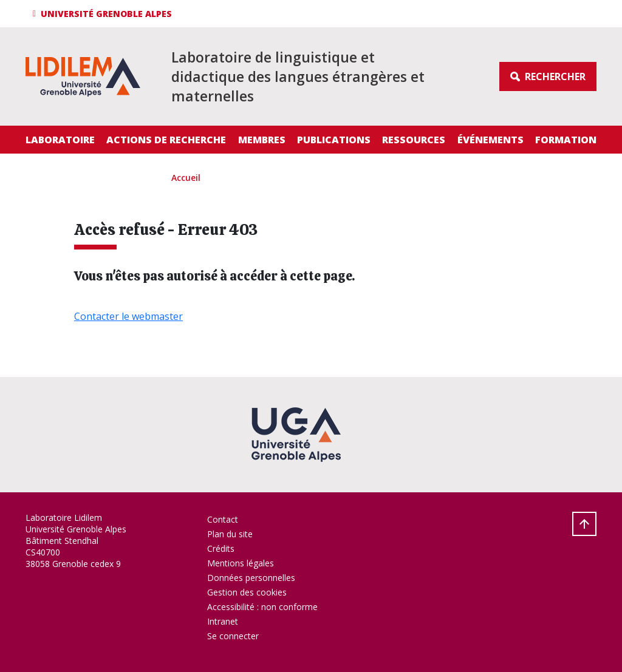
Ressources (414, 140)
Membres (262, 140)
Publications (334, 140)
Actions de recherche (166, 140)
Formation (566, 140)
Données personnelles (251, 578)
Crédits (221, 548)
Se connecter (233, 636)
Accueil (186, 178)
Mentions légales (241, 563)
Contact (223, 519)
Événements (490, 140)
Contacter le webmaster (128, 316)
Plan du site (230, 534)
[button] (104, 14)
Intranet (223, 621)
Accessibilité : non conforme (262, 607)
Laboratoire (60, 140)
